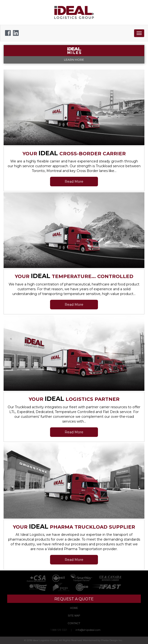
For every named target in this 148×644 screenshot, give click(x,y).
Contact (74, 623)
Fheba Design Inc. (112, 640)
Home (74, 608)
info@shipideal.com (88, 630)
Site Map (74, 616)
